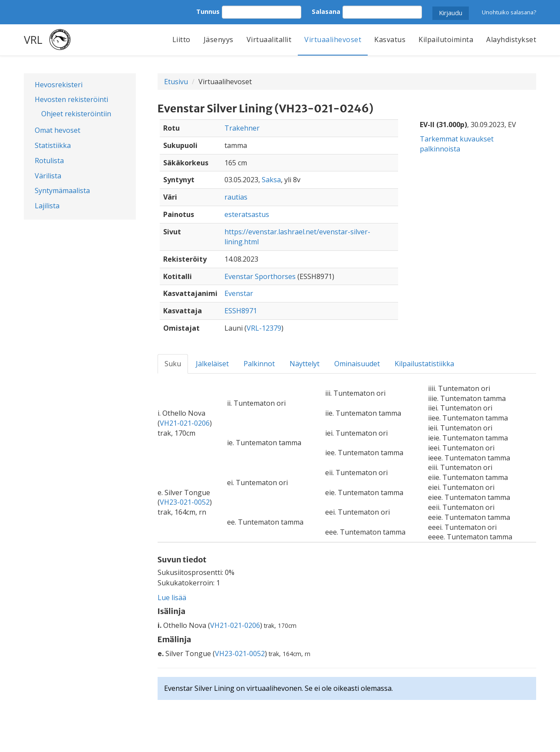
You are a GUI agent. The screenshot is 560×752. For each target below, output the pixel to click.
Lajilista (47, 206)
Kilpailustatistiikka (424, 364)
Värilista (48, 176)
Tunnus (208, 11)
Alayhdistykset (511, 39)
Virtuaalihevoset (333, 39)
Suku (173, 364)
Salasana (326, 11)
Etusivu (176, 82)
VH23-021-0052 (185, 502)
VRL (33, 39)
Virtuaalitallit (269, 39)
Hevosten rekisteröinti (71, 99)
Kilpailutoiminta (446, 39)
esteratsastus (247, 214)
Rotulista (49, 161)
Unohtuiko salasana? (509, 12)
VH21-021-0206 (185, 423)
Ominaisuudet (357, 364)
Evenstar (239, 293)
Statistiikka (53, 145)
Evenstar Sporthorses (260, 276)
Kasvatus (390, 39)
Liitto (181, 39)
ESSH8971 (241, 311)
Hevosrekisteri (59, 85)
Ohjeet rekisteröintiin (76, 114)
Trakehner (242, 128)
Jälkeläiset (212, 364)
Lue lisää (172, 598)
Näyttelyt (305, 364)
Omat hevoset (58, 130)
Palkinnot (259, 364)
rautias (236, 197)
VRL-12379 (264, 328)
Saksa (271, 180)
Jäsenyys (219, 39)
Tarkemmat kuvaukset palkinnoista (457, 144)
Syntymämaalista (62, 190)
